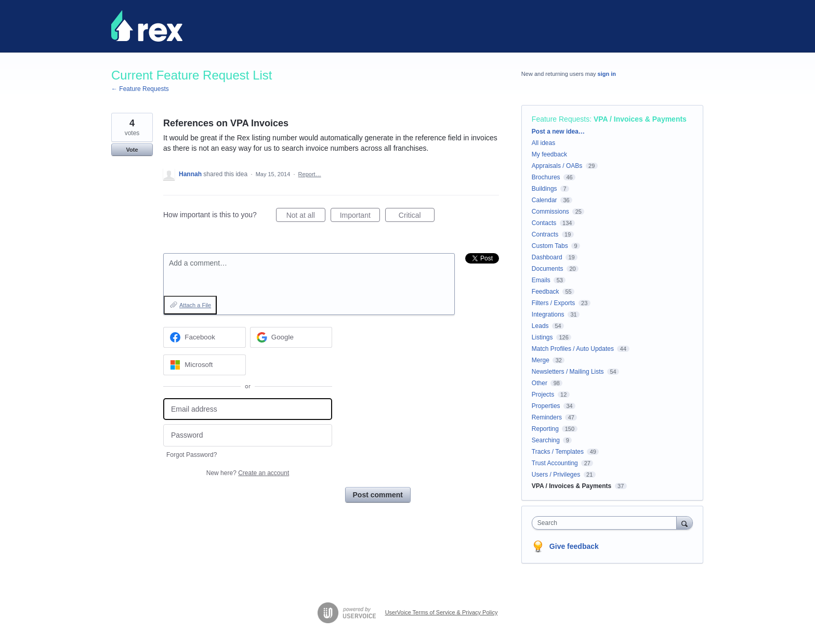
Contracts (545, 234)
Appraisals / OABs (557, 166)
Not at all (306, 217)
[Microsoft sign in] (205, 365)
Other (540, 383)
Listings (542, 337)
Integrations (548, 314)
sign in (607, 74)
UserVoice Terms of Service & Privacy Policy (442, 612)
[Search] (685, 523)
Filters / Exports (553, 303)
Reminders (547, 417)
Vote (132, 150)
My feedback (549, 154)
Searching (546, 440)
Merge (541, 360)
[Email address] (248, 409)
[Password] (248, 435)
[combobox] (607, 523)
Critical (417, 217)
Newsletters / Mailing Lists (568, 372)
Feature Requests (561, 119)
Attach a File (195, 305)
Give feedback (574, 546)
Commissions (550, 212)
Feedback (545, 292)
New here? (248, 473)
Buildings (544, 189)
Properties (546, 406)
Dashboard (547, 257)
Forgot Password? (192, 455)
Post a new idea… (558, 132)
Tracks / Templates (558, 452)
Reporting (545, 429)
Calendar (544, 200)
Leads (540, 326)
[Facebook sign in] (205, 337)
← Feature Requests (140, 89)
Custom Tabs (550, 246)
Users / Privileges (556, 475)
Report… (310, 174)
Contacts (544, 223)
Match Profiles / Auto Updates (573, 349)
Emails (541, 280)
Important (360, 217)
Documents (548, 269)
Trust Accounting (555, 463)
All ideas (543, 143)
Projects (543, 395)
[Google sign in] (291, 337)
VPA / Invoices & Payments (640, 119)
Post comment (378, 495)
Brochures (546, 177)
